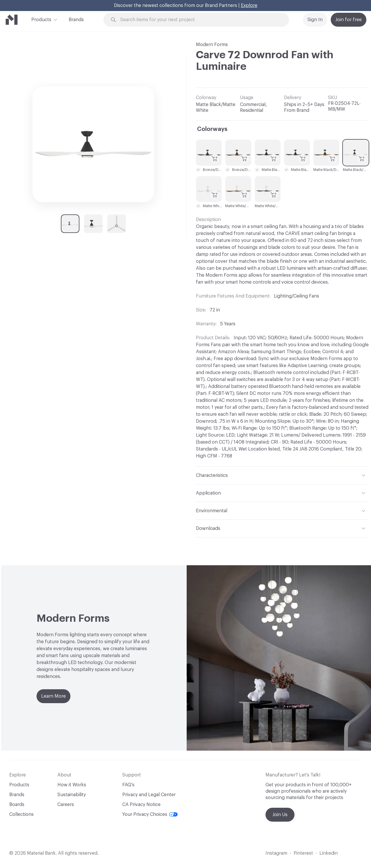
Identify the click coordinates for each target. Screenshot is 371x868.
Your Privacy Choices (150, 814)
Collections (21, 814)
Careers (66, 805)
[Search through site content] (199, 20)
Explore (249, 6)
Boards (17, 805)
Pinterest (303, 853)
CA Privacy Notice (141, 805)
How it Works (72, 785)
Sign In (315, 20)
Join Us (280, 815)
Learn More (53, 696)
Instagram (276, 853)
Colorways (212, 129)
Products (41, 19)
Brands (76, 20)
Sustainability (72, 795)
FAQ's (128, 785)
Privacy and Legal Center (149, 795)
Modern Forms (212, 45)
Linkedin (329, 853)
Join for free (349, 20)
